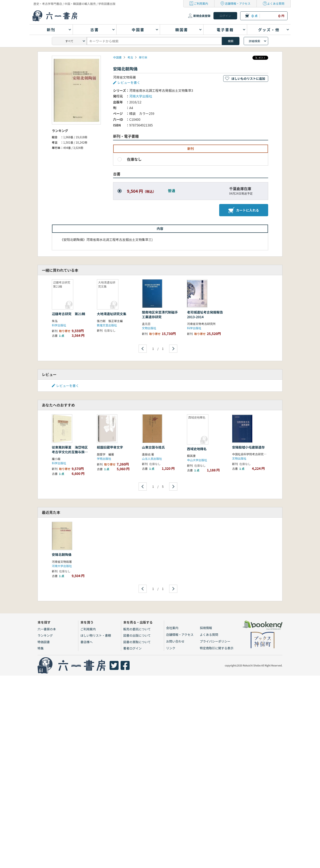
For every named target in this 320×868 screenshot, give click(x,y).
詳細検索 (254, 41)
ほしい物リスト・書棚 (96, 635)
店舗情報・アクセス (238, 3)
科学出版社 (59, 325)
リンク (171, 648)
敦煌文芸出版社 (107, 325)
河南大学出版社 (141, 96)
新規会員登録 (202, 16)
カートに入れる (244, 210)
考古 (130, 57)
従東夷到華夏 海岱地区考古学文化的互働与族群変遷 (70, 452)
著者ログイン (132, 648)
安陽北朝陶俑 (62, 554)
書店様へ (87, 642)
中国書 (117, 57)
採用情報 (206, 628)
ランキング (45, 635)
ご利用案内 (201, 3)
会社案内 (172, 628)
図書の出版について (137, 635)
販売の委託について (137, 629)
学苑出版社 (104, 459)
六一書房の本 (47, 629)
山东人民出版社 (152, 459)
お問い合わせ (175, 641)
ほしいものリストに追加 (248, 78)
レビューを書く (129, 82)
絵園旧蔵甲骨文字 (110, 447)
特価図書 (44, 642)
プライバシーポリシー (215, 641)
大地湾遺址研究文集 (112, 314)
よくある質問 (276, 3)
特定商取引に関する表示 (217, 648)
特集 (41, 648)
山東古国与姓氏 (153, 447)
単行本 (143, 57)
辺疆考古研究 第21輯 (68, 314)
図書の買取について (137, 642)
